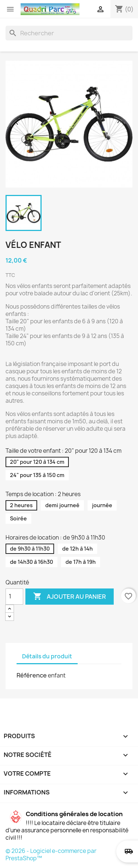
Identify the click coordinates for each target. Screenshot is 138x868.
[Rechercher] (69, 33)
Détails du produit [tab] (47, 656)
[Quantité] (14, 597)
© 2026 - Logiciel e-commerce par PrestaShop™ (51, 855)
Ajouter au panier (70, 597)
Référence (32, 675)
